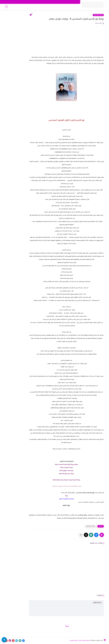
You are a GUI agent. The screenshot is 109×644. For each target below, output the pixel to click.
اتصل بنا (48, 2)
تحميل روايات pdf (42, 7)
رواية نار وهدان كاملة (66, 468)
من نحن (54, 2)
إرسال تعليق (97, 603)
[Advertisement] (66, 43)
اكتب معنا (41, 2)
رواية (66, 496)
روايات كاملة (53, 7)
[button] (96, 535)
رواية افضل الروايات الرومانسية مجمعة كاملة (66, 480)
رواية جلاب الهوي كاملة (66, 471)
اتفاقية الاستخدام (62, 2)
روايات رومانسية (73, 7)
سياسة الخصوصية (74, 2)
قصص (34, 7)
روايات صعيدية (62, 7)
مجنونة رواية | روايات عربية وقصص (80, 641)
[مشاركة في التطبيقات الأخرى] (81, 535)
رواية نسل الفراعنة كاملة (66, 474)
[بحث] (6, 7)
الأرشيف (34, 2)
